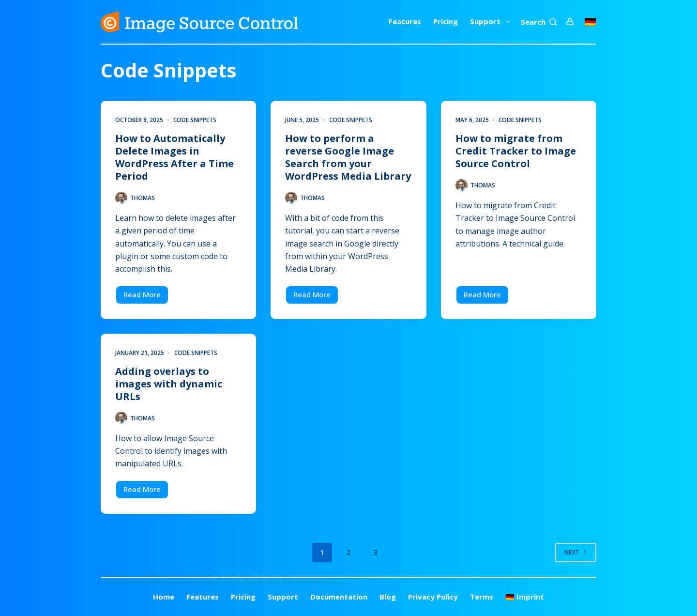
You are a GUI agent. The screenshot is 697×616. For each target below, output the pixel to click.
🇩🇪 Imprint (525, 597)
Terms (482, 597)
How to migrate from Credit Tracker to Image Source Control (516, 151)
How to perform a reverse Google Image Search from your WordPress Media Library (348, 157)
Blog (388, 597)
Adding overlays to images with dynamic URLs (169, 384)
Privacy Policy (433, 597)
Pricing (446, 21)
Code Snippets (195, 120)
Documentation (339, 597)
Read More (146, 297)
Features (405, 21)
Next (576, 552)
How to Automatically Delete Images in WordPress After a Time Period (174, 157)
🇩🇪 (590, 22)
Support (492, 22)
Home (164, 597)
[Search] (539, 22)
